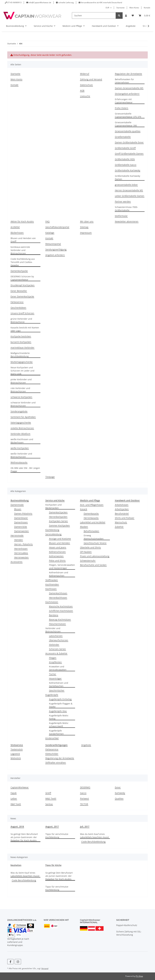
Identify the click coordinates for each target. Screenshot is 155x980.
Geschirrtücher (57, 690)
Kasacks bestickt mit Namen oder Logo (25, 329)
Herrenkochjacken (58, 517)
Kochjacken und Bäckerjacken (54, 506)
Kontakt (147, 8)
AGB (82, 90)
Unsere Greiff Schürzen (22, 313)
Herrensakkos (21, 553)
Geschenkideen (18, 308)
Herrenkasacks (91, 518)
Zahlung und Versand (91, 79)
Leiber (14, 798)
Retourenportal (53, 244)
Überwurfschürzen (59, 640)
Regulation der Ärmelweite (128, 74)
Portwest (84, 798)
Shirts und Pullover (125, 518)
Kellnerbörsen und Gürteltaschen (59, 684)
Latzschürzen (56, 636)
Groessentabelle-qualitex (128, 131)
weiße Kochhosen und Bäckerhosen (22, 441)
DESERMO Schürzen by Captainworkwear (22, 278)
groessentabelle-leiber (126, 185)
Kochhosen (51, 589)
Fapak (14, 793)
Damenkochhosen (58, 593)
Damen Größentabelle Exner (129, 142)
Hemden (19, 540)
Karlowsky (120, 793)
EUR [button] (107, 8)
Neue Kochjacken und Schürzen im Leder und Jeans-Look (22, 371)
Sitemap (84, 227)
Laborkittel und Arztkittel (93, 522)
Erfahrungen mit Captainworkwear (124, 101)
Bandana (54, 615)
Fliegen (53, 658)
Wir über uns (87, 221)
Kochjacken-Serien (58, 521)
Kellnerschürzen (57, 552)
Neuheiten (16, 865)
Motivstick (16, 758)
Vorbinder (54, 645)
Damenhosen (21, 522)
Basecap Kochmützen (60, 619)
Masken (84, 527)
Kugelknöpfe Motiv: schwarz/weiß (59, 725)
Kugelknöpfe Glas (58, 711)
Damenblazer (21, 518)
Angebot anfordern (55, 255)
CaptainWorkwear (20, 787)
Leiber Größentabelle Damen (130, 196)
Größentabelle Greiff (125, 148)
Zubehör (119, 527)
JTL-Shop (139, 976)
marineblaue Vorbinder (22, 348)
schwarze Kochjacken (21, 397)
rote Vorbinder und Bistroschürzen (20, 390)
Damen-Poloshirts (23, 514)
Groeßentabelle (123, 137)
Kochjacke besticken (21, 336)
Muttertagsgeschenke (22, 362)
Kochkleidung (52, 530)
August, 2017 (52, 826)
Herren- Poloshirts (23, 544)
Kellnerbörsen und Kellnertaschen (59, 574)
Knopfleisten (55, 662)
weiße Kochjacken (20, 448)
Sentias (49, 804)
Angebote (86, 745)
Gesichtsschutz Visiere (95, 543)
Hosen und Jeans (58, 547)
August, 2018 (17, 826)
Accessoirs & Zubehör (56, 653)
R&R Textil (16, 804)
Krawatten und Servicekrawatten (58, 668)
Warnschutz (121, 522)
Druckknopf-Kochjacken (23, 285)
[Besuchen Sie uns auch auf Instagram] (18, 962)
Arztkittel (15, 227)
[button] (126, 15)
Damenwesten (21, 531)
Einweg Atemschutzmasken (94, 537)
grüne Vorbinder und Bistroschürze (21, 320)
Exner (118, 787)
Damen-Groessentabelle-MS (129, 88)
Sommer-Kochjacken (59, 525)
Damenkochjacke (19, 271)
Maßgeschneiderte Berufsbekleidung (20, 355)
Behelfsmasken (91, 531)
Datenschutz (86, 85)
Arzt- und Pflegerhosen (92, 505)
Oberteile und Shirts (90, 547)
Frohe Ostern (122, 108)
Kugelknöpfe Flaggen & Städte (61, 705)
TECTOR (84, 804)
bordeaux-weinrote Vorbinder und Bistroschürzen (20, 250)
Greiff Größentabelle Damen (129, 154)
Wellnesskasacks (19, 462)
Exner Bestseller (19, 291)
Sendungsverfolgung (56, 249)
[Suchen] (94, 15)
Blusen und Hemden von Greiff (23, 240)
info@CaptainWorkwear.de (40, 2)
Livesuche (85, 96)
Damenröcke (21, 527)
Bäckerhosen (17, 233)
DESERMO (85, 787)
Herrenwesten (21, 557)
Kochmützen (52, 602)
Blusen (18, 509)
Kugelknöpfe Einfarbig (60, 699)
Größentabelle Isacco (126, 165)
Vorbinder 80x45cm (20, 434)
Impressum (86, 233)
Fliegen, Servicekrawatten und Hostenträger (62, 567)
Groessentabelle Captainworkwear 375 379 (128, 115)
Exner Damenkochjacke (22, 296)
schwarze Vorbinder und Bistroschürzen (23, 404)
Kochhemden (52, 584)
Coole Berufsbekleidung (93, 842)
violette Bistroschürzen (22, 428)
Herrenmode (17, 535)
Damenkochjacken (58, 512)
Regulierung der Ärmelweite (60, 758)
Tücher (53, 674)
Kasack (84, 509)
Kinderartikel (52, 738)
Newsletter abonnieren (127, 221)
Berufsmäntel (122, 514)
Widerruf (85, 74)
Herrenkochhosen (58, 598)
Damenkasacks (91, 514)
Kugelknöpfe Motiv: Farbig (59, 717)
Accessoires (16, 562)
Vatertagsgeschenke (21, 422)
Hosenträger (55, 678)
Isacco (83, 793)
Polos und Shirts (57, 561)
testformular (121, 216)
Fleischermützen (57, 624)
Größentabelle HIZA (125, 159)
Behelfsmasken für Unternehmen (124, 81)
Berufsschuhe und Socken (93, 565)
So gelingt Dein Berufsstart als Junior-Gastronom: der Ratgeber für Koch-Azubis (24, 837)
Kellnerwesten (56, 556)
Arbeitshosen (122, 505)
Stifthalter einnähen (56, 763)
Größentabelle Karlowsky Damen (128, 177)
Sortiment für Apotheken (23, 417)
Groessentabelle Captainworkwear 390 (126, 124)
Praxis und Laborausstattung (95, 556)
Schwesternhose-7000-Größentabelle (126, 209)
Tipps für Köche (53, 865)
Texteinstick (17, 749)
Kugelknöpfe (52, 695)
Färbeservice (17, 302)
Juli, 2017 (85, 826)
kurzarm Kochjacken (21, 342)
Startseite (120, 8)
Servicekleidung (53, 534)
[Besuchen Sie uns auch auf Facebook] (10, 962)
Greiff (48, 793)
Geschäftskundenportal (57, 227)
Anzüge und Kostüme (60, 539)
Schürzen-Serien (57, 649)
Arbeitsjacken (122, 509)
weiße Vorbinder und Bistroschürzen (21, 455)
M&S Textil (51, 798)
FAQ (47, 221)
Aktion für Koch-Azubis (22, 221)
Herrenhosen (21, 549)
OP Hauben (86, 552)
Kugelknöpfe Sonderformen (56, 732)
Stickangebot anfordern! (127, 94)
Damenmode (17, 505)
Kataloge (50, 233)
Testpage (50, 477)
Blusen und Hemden (59, 543)
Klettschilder (52, 754)
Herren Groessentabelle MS (129, 190)
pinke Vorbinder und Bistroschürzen (21, 381)
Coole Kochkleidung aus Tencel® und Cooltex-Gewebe (23, 262)
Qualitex (119, 798)
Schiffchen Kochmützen (61, 611)
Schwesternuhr (88, 561)
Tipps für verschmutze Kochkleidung (57, 836)
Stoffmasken (52, 580)
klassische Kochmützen (61, 606)
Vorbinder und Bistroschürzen (53, 630)
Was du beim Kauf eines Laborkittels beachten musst (94, 836)
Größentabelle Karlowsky (128, 170)
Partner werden (123, 201)
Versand (45, 968)
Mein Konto (134, 8)
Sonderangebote (19, 411)
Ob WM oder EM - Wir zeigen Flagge (25, 470)
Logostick (15, 754)
